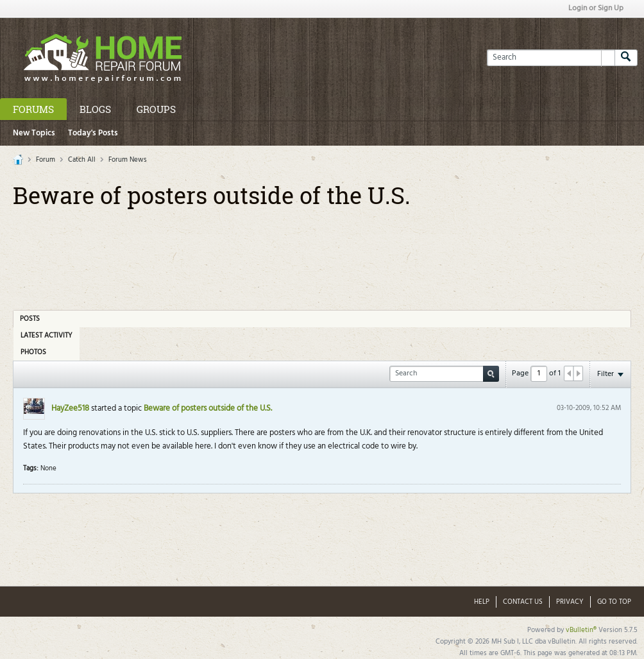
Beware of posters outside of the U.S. (208, 408)
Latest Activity (47, 336)
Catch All (82, 160)
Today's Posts (93, 133)
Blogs (95, 109)
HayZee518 (70, 408)
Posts (30, 319)
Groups (156, 109)
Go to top (614, 602)
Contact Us (523, 602)
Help (482, 602)
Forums (33, 109)
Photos (33, 352)
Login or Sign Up (596, 8)
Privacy (570, 602)
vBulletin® (581, 630)
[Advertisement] (322, 255)
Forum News (128, 160)
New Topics (34, 133)
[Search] (551, 58)
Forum (46, 160)
